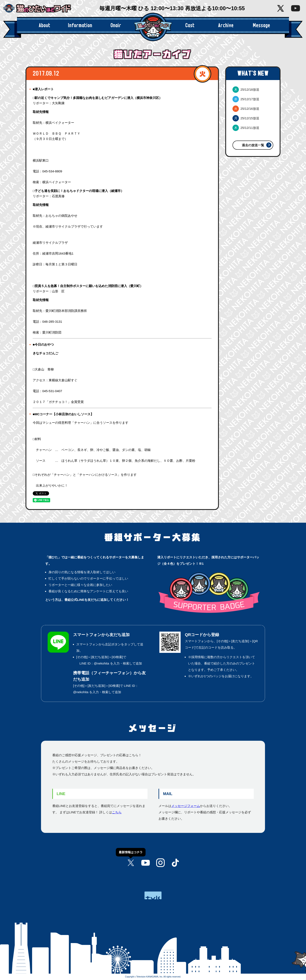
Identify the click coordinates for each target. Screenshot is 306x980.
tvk (153, 895)
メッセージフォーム (186, 806)
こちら (117, 812)
